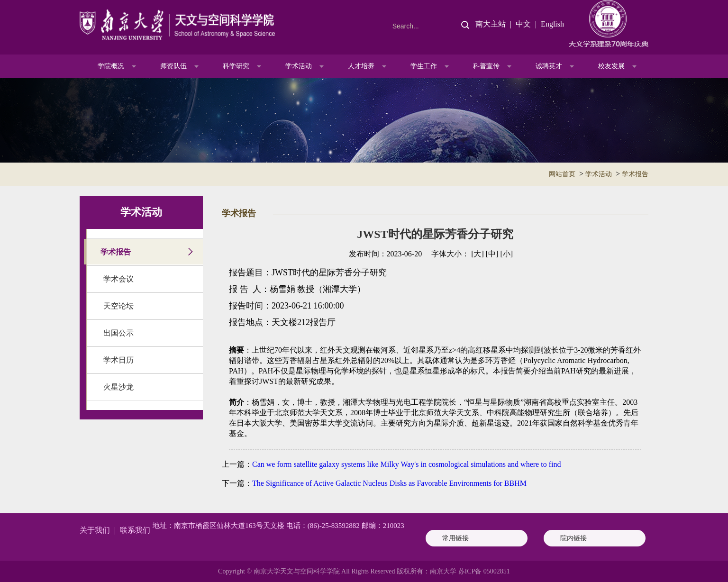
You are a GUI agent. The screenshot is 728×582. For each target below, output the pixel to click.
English (552, 24)
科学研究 (236, 66)
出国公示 (118, 333)
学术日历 (118, 360)
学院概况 (111, 66)
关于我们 (95, 530)
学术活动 (299, 66)
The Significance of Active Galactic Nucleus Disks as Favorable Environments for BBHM (389, 483)
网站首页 (562, 174)
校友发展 (611, 66)
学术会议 (118, 279)
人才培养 (361, 66)
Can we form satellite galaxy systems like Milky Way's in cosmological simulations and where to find (406, 464)
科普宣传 (486, 66)
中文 (523, 24)
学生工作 (424, 66)
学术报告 (635, 174)
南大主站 (491, 24)
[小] (506, 254)
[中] (492, 254)
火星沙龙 (118, 387)
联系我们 (135, 530)
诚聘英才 (549, 66)
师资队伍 (173, 66)
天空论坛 (118, 306)
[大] (478, 254)
